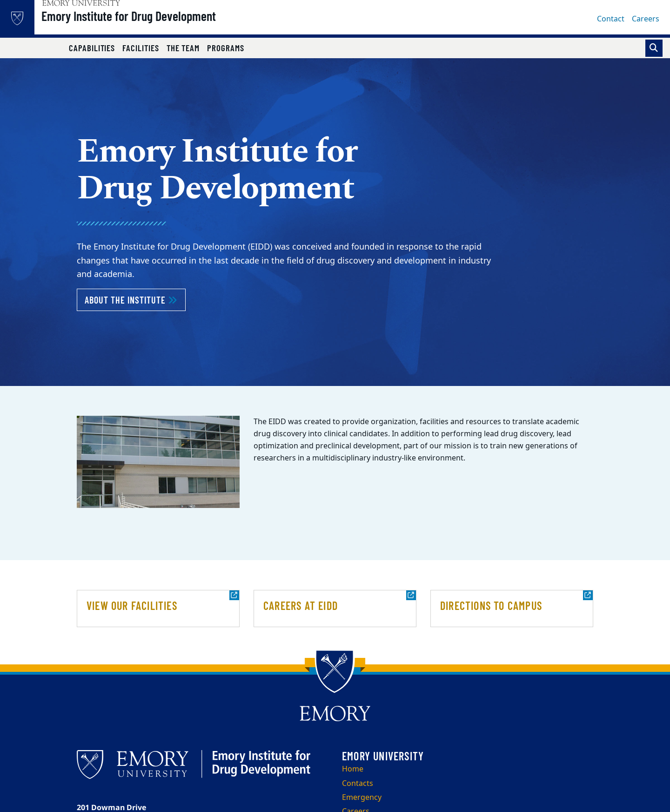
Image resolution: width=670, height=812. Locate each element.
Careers (646, 19)
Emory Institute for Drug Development (152, 24)
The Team (183, 48)
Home (353, 769)
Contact (611, 19)
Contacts (358, 784)
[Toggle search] (654, 48)
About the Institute (135, 299)
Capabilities (92, 48)
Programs (226, 48)
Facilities (141, 48)
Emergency (362, 798)
